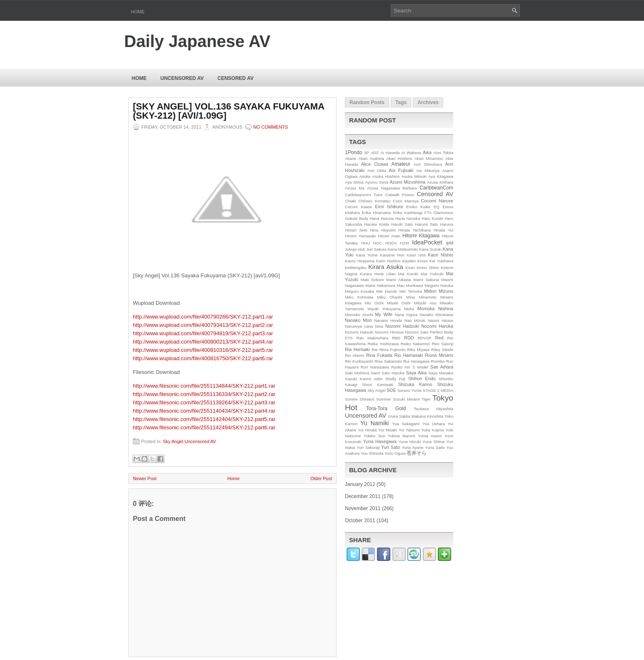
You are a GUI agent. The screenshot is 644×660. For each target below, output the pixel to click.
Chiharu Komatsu (374, 201)
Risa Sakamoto (388, 361)
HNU (366, 243)
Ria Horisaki (357, 349)
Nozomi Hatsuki (359, 332)
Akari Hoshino (399, 158)
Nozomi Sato (417, 332)
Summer (384, 399)
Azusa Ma (355, 188)
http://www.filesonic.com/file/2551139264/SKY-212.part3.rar (204, 402)
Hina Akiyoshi (383, 230)
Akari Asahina (371, 158)
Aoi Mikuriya (428, 171)
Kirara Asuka (386, 267)
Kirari (410, 268)
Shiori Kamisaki (378, 385)
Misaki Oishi (399, 303)
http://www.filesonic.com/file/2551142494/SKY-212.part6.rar (204, 427)
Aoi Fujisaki (401, 170)
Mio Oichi (374, 303)
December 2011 (363, 496)
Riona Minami (439, 355)
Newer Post (145, 478)
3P (367, 153)
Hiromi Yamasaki (360, 236)
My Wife (384, 314)
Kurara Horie (372, 274)
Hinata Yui (443, 230)
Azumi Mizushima (408, 182)
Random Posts (367, 102)
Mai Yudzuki (432, 274)
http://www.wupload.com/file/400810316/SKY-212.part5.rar (203, 350)
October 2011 (360, 521)
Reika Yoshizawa (383, 344)
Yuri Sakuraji (368, 447)
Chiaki (351, 201)
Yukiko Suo (374, 436)
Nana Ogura (406, 315)
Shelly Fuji (395, 379)
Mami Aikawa (398, 280)
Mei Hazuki (387, 291)
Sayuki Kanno (358, 379)
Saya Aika (416, 373)
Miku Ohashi (389, 297)
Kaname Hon (392, 255)
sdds (378, 379)
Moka (409, 309)
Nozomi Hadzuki (402, 326)
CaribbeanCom (436, 188)
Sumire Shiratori (360, 399)
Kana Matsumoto (403, 249)
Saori (375, 373)
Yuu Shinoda (372, 453)
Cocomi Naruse (437, 201)
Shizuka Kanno (415, 384)
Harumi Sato (427, 224)
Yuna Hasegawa (380, 441)
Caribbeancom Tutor (364, 195)
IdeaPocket (427, 242)
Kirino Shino (428, 268)
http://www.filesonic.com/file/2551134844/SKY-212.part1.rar (204, 386)
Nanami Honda (388, 320)
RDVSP (425, 338)
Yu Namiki (375, 423)
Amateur (401, 164)
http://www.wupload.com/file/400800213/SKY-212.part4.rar (203, 342)
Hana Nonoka (408, 218)
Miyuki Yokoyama (384, 309)
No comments (271, 127)
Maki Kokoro (372, 280)
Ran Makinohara (373, 338)
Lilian (391, 274)
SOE (391, 390)
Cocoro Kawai (358, 207)
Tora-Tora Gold (386, 408)
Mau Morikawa (410, 285)
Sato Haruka (393, 373)
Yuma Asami (430, 436)
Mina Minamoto (421, 297)
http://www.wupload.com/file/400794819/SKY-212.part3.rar (203, 333)
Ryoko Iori (401, 367)
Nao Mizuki (415, 320)
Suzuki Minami (407, 399)
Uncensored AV (182, 78)
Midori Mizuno (439, 291)
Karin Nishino (388, 261)
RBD (396, 338)
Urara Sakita (399, 416)
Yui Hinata (367, 430)
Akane (351, 158)
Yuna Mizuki (410, 442)
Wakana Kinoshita (427, 416)
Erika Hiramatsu (377, 213)
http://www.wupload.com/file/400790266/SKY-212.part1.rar (203, 317)
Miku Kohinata (359, 297)
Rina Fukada (379, 355)
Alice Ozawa (375, 164)
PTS (349, 338)
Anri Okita (377, 171)
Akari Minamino (429, 158)
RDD (409, 338)
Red (439, 338)
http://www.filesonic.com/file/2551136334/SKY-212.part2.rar (204, 394)
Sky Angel (173, 441)
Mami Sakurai (426, 280)
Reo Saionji (443, 344)
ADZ (375, 153)
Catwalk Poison (400, 195)
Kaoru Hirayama (360, 261)
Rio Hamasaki (408, 355)
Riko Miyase (419, 350)
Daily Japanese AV (197, 41)
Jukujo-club (355, 249)
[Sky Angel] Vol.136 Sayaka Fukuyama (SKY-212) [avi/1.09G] (228, 111)
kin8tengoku (356, 268)
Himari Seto (356, 230)
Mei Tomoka (411, 291)
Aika (427, 152)
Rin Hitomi (354, 355)
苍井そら (417, 453)
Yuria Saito (435, 447)
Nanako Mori (358, 320)
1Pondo (353, 152)
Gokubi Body (357, 218)
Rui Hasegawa (416, 361)
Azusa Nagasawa (383, 188)
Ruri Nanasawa (375, 367)
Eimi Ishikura (389, 207)
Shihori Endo (422, 379)
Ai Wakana (411, 153)
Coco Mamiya (406, 201)
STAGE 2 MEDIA (438, 390)
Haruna (447, 224)
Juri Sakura (376, 249)
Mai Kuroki (408, 274)
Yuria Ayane (412, 447)
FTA (428, 213)
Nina (379, 326)
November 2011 (363, 508)
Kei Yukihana (441, 261)
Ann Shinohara (428, 164)
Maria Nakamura (380, 285)
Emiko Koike (418, 207)
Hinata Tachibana (414, 230)
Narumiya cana (359, 326)
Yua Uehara (434, 424)
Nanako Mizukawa (436, 315)
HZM (405, 243)
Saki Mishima (357, 373)
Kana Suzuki (430, 249)
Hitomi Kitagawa (421, 236)
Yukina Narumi (402, 436)
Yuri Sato (391, 447)
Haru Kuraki (432, 218)
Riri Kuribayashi (359, 361)
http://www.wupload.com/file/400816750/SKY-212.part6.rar (203, 358)
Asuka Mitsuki (414, 176)
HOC (378, 243)
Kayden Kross (415, 261)
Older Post (321, 478)
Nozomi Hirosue (389, 332)
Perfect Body (442, 332)
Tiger (426, 399)
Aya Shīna (354, 182)
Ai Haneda (390, 153)
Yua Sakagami (406, 424)
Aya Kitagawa (441, 176)
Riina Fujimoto (393, 350)
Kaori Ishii (416, 255)
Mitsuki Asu (425, 303)
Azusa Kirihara (440, 182)
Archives (428, 102)
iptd (450, 243)
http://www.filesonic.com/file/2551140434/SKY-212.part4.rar (204, 411)
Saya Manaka (441, 373)
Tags (401, 102)
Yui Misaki (388, 430)
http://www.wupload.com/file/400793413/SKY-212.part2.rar (203, 325)
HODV (391, 243)
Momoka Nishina (435, 309)
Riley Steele (442, 350)
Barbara (410, 188)
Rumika (438, 361)
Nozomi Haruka (437, 326)
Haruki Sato (402, 224)
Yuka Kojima (433, 430)
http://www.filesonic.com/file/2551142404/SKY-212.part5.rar (204, 419)
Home (138, 12)
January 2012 (360, 484)
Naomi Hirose (441, 320)
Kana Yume (367, 255)
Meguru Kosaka (359, 291)
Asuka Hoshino (386, 176)
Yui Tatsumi (409, 430)
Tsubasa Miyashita (433, 409)
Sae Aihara (442, 367)
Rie (374, 350)
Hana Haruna (382, 218)
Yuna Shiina (433, 442)
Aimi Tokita (443, 153)
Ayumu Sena (377, 182)
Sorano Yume (409, 390)
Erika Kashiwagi (408, 213)
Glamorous (443, 213)
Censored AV (236, 78)
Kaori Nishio (441, 255)
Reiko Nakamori (415, 344)
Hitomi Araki (389, 236)
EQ (437, 207)
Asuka (365, 176)
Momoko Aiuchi (359, 315)
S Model (420, 367)
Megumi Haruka (439, 285)
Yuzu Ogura (395, 453)
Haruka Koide (377, 224)
